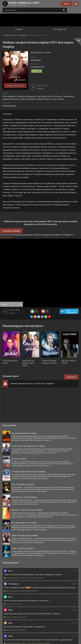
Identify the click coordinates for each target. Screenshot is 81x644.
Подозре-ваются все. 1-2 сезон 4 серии (23, 578)
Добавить (71, 377)
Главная (19, 29)
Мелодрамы (23, 35)
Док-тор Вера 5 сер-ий (15, 617)
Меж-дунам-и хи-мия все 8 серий (20, 591)
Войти (67, 4)
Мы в (71, 311)
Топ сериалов (59, 29)
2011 (32, 52)
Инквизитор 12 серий (15, 630)
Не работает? (6, 238)
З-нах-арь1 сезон (13, 604)
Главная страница (9, 35)
